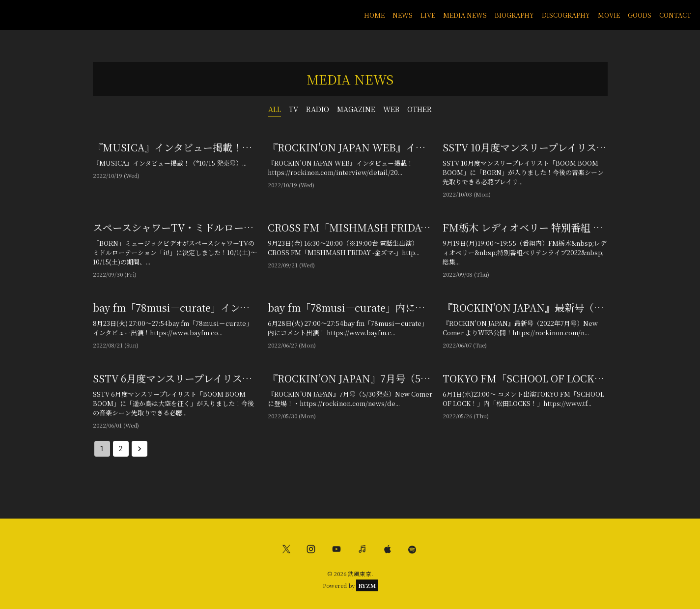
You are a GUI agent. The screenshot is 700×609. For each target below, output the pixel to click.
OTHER (420, 109)
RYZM (367, 585)
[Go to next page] (140, 449)
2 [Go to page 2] (121, 449)
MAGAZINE (356, 109)
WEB (391, 109)
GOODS (640, 15)
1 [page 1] (102, 449)
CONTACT (675, 15)
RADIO (318, 109)
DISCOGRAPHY (566, 15)
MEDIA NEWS (465, 15)
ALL (275, 109)
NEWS (403, 15)
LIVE (428, 15)
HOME (374, 15)
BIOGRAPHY (514, 15)
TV (294, 109)
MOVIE (609, 15)
